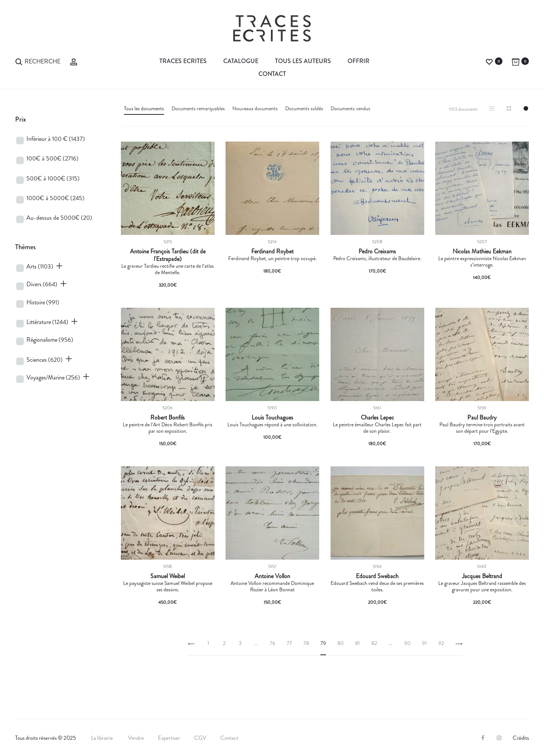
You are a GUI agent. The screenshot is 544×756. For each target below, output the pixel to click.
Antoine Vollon (272, 576)
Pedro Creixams (377, 251)
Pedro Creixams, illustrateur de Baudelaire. (377, 258)
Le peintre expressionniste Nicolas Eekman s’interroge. (482, 262)
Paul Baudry (482, 418)
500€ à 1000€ (53, 178)
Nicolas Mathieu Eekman (482, 251)
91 (424, 643)
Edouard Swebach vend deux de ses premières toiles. (377, 586)
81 (358, 643)
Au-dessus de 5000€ (59, 218)
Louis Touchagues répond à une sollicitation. (272, 424)
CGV (200, 738)
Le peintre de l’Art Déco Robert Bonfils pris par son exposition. (168, 428)
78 (306, 643)
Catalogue (241, 61)
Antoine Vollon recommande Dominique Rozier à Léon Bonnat (272, 586)
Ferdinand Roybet (272, 251)
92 (441, 643)
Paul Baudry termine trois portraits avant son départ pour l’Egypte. (482, 428)
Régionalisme (50, 340)
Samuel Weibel (168, 576)
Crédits (521, 738)
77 (289, 643)
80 (341, 643)
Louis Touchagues (272, 418)
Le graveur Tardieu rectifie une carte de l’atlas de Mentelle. (168, 269)
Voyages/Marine (53, 377)
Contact (272, 74)
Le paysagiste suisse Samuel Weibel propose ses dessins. (168, 586)
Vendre (136, 738)
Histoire (43, 302)
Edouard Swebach (377, 576)
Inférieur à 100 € (56, 139)
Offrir (359, 61)
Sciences (45, 360)
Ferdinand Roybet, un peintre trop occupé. (272, 258)
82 (374, 643)
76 (273, 643)
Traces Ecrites (183, 61)
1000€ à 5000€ (56, 198)
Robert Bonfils (168, 418)
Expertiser (169, 738)
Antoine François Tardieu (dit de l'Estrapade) (168, 255)
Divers (42, 284)
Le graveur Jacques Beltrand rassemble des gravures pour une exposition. (482, 586)
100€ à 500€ (53, 158)
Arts (40, 266)
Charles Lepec (377, 418)
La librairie (103, 738)
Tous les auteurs (303, 61)
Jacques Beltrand (482, 576)
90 (407, 643)
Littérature (47, 322)
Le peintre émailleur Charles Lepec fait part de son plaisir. (377, 428)
